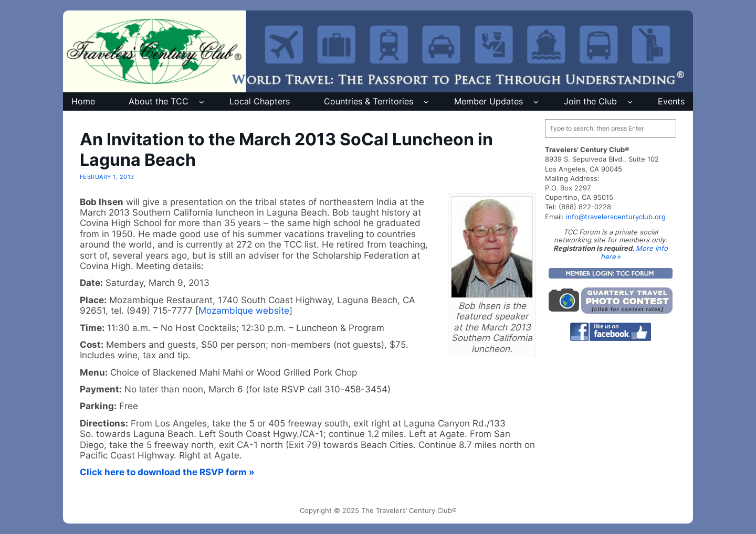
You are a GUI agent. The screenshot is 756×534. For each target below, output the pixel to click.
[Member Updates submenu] (536, 102)
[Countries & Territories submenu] (426, 102)
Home (83, 101)
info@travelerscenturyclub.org (616, 217)
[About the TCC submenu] (202, 102)
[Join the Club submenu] (630, 102)
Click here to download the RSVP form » (167, 472)
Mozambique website (244, 311)
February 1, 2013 (107, 177)
